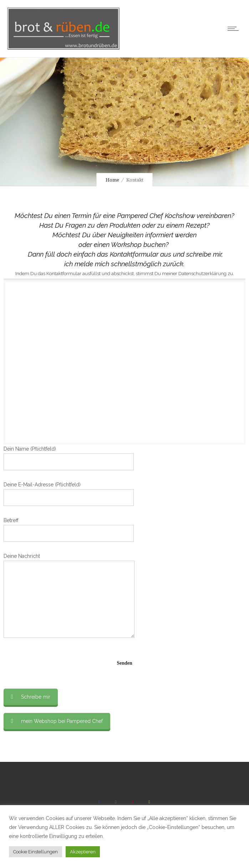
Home (112, 180)
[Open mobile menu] (235, 29)
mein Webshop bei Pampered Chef (57, 721)
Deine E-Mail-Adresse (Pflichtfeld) (69, 494)
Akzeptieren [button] (83, 852)
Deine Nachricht (69, 596)
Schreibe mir (31, 697)
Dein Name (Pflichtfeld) (69, 458)
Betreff (69, 530)
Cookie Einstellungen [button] (35, 852)
